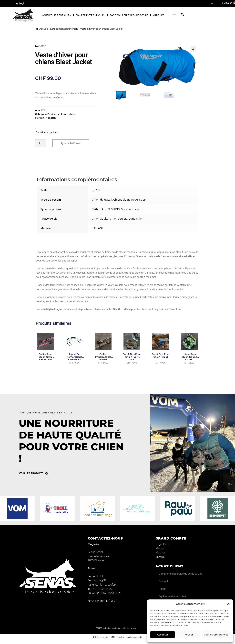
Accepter (163, 635)
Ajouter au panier (72, 143)
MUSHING (113, 210)
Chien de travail (102, 200)
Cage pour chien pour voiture (129, 15)
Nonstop (51, 118)
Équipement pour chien (90, 15)
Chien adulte (100, 219)
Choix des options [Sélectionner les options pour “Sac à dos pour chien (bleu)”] (161, 370)
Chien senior (118, 219)
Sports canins (130, 210)
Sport (143, 200)
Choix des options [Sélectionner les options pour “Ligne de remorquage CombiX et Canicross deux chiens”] (74, 370)
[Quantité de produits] (41, 143)
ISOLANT (97, 229)
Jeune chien (135, 219)
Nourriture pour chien (56, 15)
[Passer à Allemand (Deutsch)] (127, 638)
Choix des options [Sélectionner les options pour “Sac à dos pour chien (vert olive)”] (132, 370)
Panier (163, 589)
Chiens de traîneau (126, 200)
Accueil (44, 29)
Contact (163, 582)
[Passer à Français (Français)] (101, 638)
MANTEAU (98, 210)
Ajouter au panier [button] (189, 370)
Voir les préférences (216, 635)
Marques (158, 15)
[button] (228, 604)
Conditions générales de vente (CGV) (180, 574)
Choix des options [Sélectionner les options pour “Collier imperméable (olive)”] (103, 370)
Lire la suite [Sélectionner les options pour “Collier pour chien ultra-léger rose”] (46, 370)
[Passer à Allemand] (212, 4)
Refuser (188, 635)
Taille (35, 128)
